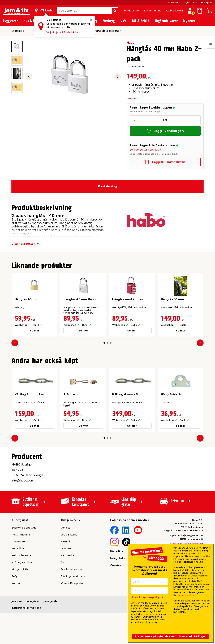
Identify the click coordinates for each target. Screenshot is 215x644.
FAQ (14, 576)
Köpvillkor (18, 549)
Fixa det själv (131, 11)
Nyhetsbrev (191, 3)
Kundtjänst (207, 3)
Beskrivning (108, 186)
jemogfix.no (33, 601)
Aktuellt (66, 542)
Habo (131, 43)
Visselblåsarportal (72, 583)
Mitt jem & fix (20, 569)
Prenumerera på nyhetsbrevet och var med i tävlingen (171, 636)
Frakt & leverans (21, 555)
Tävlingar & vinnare (73, 576)
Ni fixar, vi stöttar (22, 562)
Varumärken (68, 555)
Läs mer (132, 98)
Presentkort (174, 3)
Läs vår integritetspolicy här (147, 597)
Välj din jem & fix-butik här (63, 32)
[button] (104, 343)
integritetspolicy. (185, 595)
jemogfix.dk (50, 601)
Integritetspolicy (121, 558)
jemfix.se (17, 601)
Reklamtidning (152, 11)
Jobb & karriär (174, 11)
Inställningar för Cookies (26, 608)
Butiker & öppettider (24, 528)
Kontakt (16, 583)
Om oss (66, 528)
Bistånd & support (72, 569)
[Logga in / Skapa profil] (190, 11)
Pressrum (67, 549)
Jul (63, 562)
